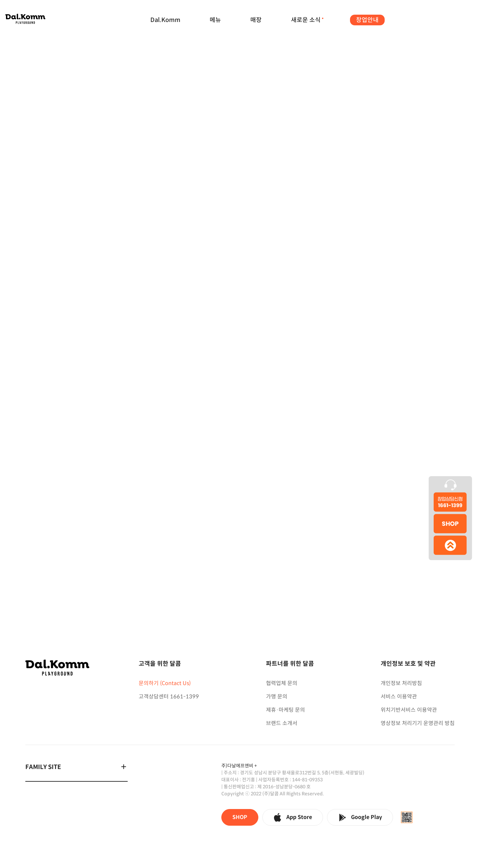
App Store (293, 817)
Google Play (360, 817)
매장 (256, 20)
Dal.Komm (165, 20)
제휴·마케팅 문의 (285, 710)
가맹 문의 (277, 697)
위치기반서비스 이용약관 (409, 710)
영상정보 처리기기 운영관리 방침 (418, 723)
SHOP (240, 817)
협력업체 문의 (282, 683)
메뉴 (215, 20)
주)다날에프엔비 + (239, 766)
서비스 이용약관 (399, 697)
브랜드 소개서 (282, 723)
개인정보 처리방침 (401, 683)
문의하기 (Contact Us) (165, 683)
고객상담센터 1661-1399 (169, 697)
